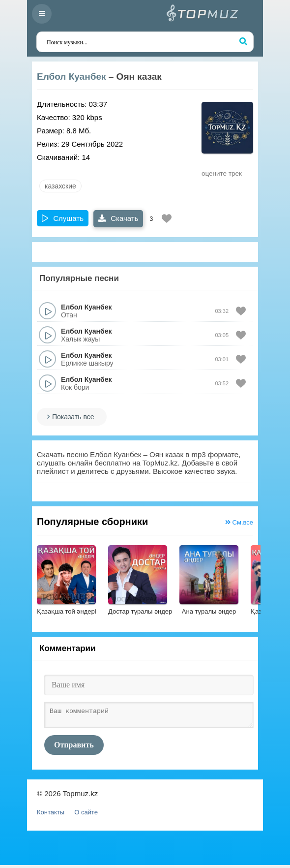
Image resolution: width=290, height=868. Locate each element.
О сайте (86, 815)
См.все (239, 522)
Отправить (74, 748)
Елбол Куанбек (71, 77)
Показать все (73, 417)
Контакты (51, 815)
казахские (60, 186)
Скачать (118, 218)
